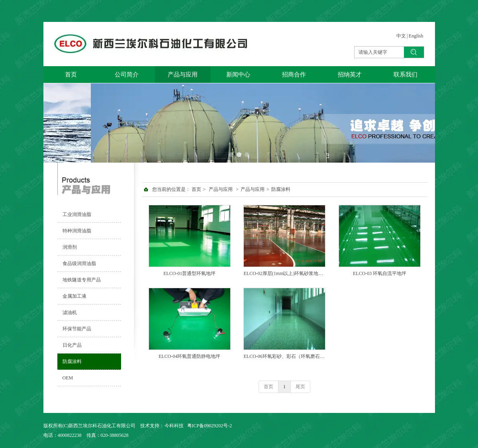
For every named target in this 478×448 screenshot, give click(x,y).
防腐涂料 (281, 189)
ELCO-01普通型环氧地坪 (189, 273)
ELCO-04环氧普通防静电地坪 (189, 356)
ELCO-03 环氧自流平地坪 (380, 273)
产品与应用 (221, 189)
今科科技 (174, 426)
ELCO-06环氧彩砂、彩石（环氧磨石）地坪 (284, 356)
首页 (196, 189)
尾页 (300, 387)
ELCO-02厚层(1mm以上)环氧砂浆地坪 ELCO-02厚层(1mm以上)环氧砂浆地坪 (284, 273)
